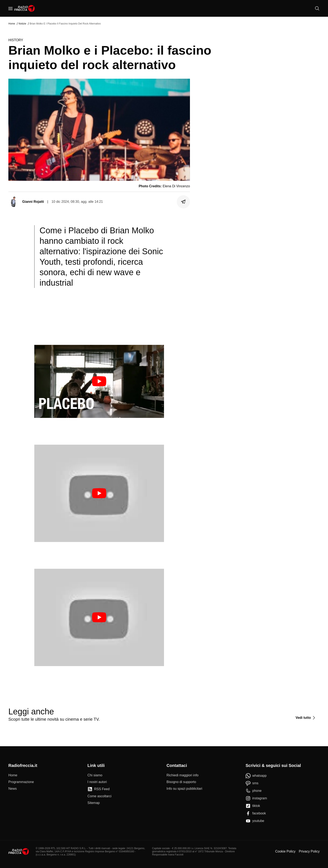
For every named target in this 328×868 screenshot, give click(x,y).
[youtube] (255, 821)
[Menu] (10, 8)
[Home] (25, 8)
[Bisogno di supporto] (181, 782)
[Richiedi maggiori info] (183, 775)
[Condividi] (183, 202)
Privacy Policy (309, 851)
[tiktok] (253, 806)
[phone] (254, 791)
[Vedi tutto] (306, 718)
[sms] (252, 783)
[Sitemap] (94, 803)
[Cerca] (317, 8)
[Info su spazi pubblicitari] (184, 789)
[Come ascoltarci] (99, 796)
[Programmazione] (21, 782)
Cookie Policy (285, 851)
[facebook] (256, 813)
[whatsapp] (256, 776)
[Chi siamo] (95, 775)
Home (12, 24)
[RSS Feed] (99, 789)
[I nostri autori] (97, 782)
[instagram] (256, 798)
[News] (13, 789)
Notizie (22, 24)
